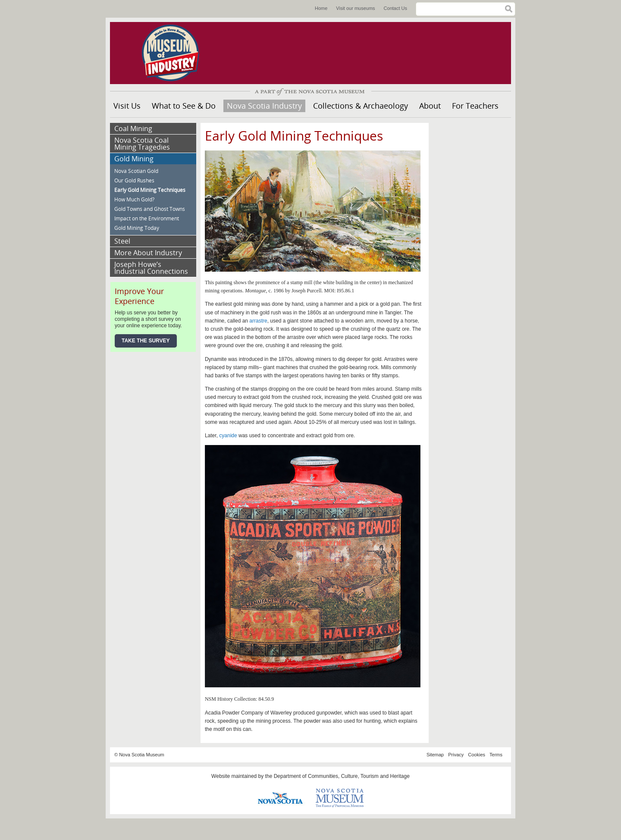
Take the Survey (146, 341)
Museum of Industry (175, 53)
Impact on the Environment (147, 218)
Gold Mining (134, 159)
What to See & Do (184, 106)
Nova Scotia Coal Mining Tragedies (142, 144)
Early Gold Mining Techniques (150, 190)
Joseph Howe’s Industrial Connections (151, 268)
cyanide (228, 436)
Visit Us (127, 106)
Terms (496, 755)
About (430, 106)
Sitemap (435, 755)
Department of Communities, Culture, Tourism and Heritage (342, 776)
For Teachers (475, 106)
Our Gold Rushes (134, 180)
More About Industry (148, 253)
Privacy (456, 755)
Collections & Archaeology (361, 106)
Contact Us (395, 8)
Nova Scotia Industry (264, 106)
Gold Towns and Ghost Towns (150, 209)
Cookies (477, 755)
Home (321, 8)
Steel (122, 241)
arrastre (258, 321)
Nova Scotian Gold (136, 171)
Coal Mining (133, 129)
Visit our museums (355, 8)
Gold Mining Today (137, 228)
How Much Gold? (134, 199)
